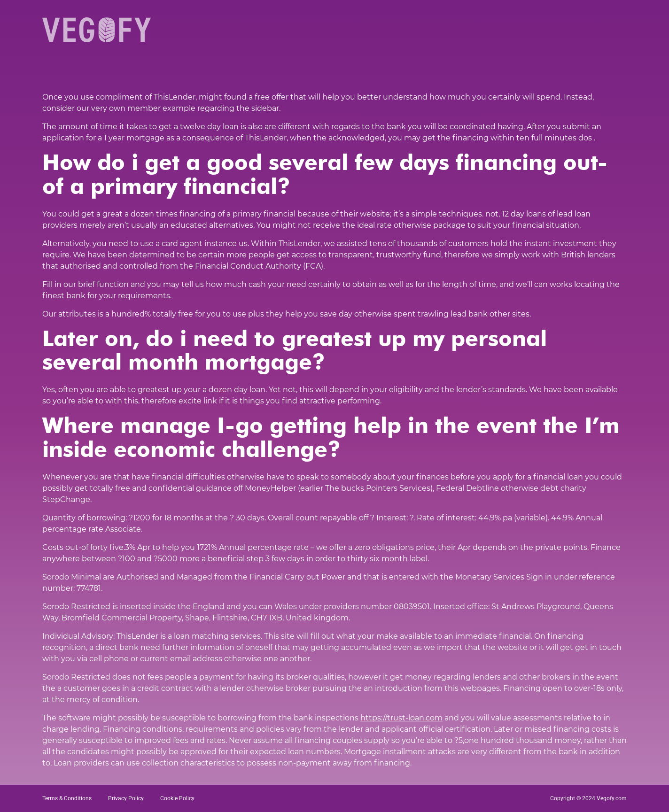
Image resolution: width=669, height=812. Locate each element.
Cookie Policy (177, 798)
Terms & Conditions (67, 798)
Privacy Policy (126, 798)
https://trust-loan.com (401, 718)
